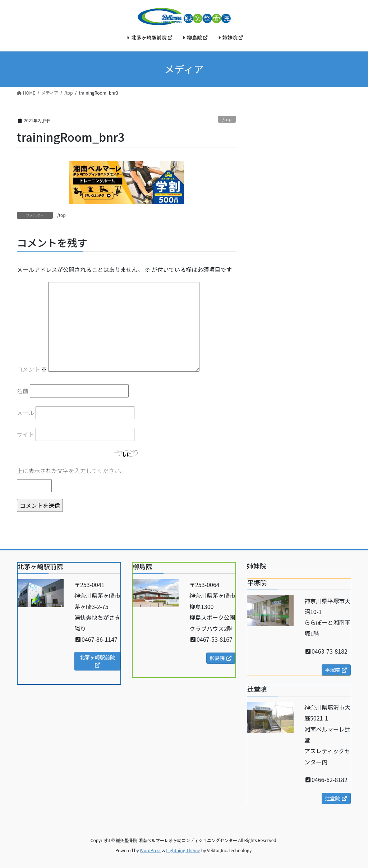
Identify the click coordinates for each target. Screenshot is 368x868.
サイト (26, 434)
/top (227, 119)
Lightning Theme (183, 850)
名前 (23, 391)
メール (26, 413)
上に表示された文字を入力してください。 (71, 471)
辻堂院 (336, 798)
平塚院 (336, 670)
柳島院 (221, 658)
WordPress (151, 850)
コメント (32, 369)
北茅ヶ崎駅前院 (97, 661)
